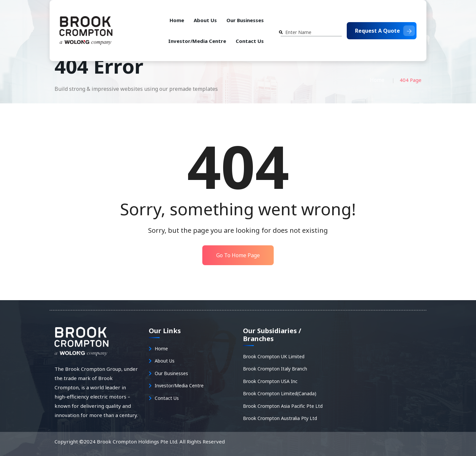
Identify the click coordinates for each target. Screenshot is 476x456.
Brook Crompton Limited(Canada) (280, 393)
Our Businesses (245, 20)
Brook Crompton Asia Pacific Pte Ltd (283, 406)
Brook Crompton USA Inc (270, 381)
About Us (205, 20)
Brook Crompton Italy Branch (275, 369)
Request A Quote (385, 31)
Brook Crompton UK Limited (274, 356)
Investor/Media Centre (197, 41)
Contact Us (250, 41)
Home (177, 20)
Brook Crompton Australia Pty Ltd (280, 418)
